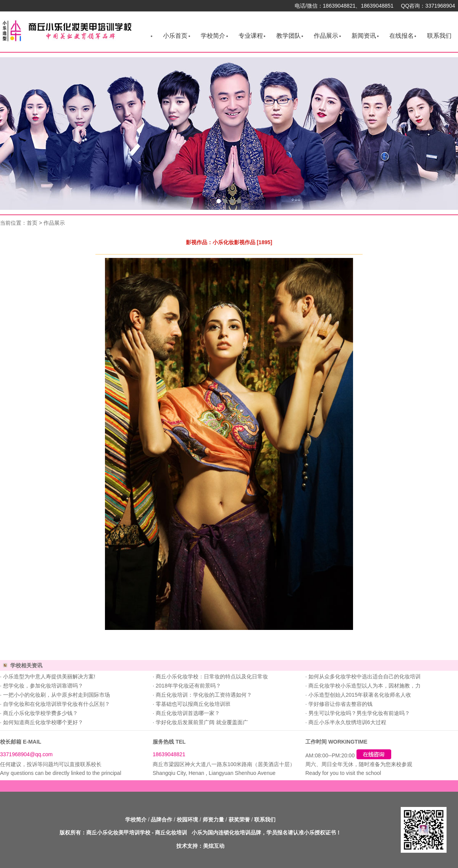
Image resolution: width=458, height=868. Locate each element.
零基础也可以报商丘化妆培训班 (193, 704)
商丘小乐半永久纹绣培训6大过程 (347, 722)
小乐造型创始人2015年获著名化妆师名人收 (360, 695)
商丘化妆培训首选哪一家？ (188, 713)
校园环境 (187, 820)
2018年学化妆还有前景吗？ (188, 686)
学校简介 (213, 36)
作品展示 (326, 36)
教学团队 (289, 36)
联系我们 (439, 36)
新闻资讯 (364, 36)
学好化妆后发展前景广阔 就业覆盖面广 (202, 722)
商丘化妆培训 (171, 833)
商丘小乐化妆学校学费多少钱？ (40, 713)
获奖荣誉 (239, 820)
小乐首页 (175, 36)
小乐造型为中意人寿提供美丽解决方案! (49, 676)
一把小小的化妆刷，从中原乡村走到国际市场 (56, 695)
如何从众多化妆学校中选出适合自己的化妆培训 (364, 676)
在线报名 (402, 36)
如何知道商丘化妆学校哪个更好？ (43, 722)
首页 (32, 223)
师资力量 (213, 820)
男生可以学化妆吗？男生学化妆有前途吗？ (359, 713)
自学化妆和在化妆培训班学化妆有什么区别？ (56, 704)
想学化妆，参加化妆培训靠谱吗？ (43, 686)
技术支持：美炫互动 (200, 846)
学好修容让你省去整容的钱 (340, 704)
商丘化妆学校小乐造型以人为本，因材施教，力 (364, 686)
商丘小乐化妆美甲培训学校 (118, 833)
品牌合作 (161, 820)
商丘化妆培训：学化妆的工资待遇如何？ (204, 695)
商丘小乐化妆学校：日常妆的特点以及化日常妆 (212, 676)
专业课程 (251, 36)
